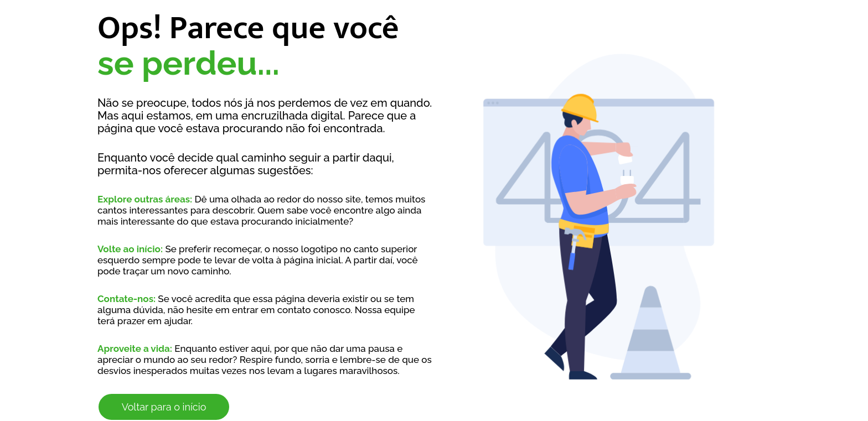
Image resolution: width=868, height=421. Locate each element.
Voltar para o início (164, 407)
